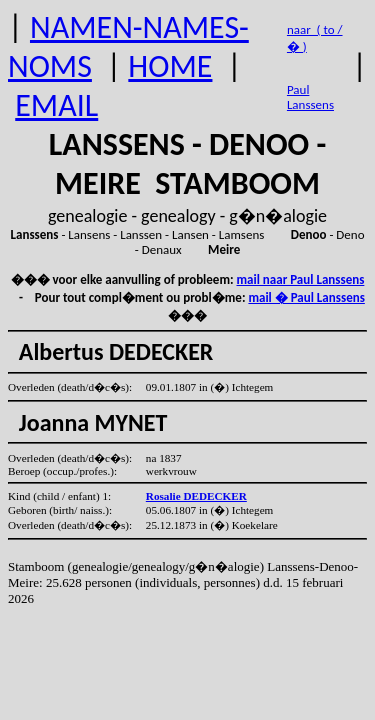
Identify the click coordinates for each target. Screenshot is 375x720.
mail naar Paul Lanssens (301, 279)
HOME (170, 66)
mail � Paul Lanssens (306, 297)
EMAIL (56, 105)
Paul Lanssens (310, 97)
